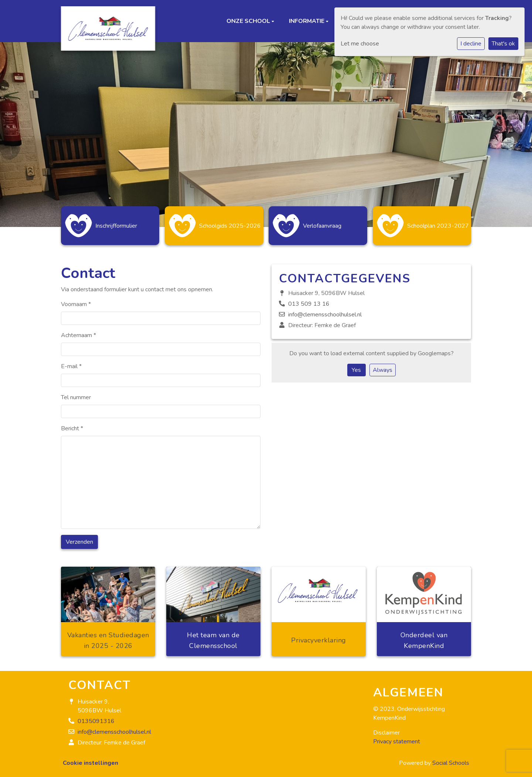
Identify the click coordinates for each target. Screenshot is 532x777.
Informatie (307, 21)
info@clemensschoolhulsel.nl (325, 311)
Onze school (249, 21)
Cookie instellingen (91, 759)
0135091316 (96, 717)
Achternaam (79, 332)
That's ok (503, 44)
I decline (471, 44)
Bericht (72, 425)
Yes (356, 366)
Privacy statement (397, 738)
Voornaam (76, 301)
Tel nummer (76, 394)
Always (383, 366)
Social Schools (451, 759)
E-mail (71, 363)
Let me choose (360, 44)
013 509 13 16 (309, 300)
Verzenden (79, 538)
